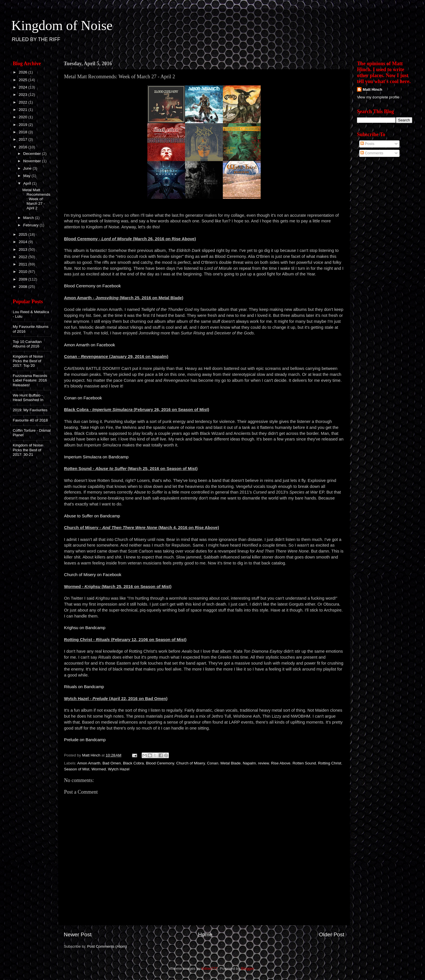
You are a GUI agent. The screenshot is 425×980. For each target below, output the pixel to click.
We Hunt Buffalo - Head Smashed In (28, 398)
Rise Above (281, 763)
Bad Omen (112, 763)
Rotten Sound (304, 763)
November (33, 161)
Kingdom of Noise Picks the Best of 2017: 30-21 (28, 450)
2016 (24, 147)
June (28, 168)
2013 (24, 249)
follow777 (210, 969)
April (28, 183)
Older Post (332, 934)
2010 (24, 272)
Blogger (248, 969)
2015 (24, 234)
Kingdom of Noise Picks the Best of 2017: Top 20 (28, 361)
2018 (24, 132)
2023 (24, 95)
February (31, 225)
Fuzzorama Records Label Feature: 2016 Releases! (30, 380)
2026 (24, 72)
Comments (372, 153)
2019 (24, 125)
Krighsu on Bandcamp (85, 628)
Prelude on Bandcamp (85, 740)
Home (205, 934)
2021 (24, 110)
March (29, 218)
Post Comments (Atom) (107, 946)
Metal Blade (230, 763)
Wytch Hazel (119, 769)
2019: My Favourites (30, 410)
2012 (24, 257)
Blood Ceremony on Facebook (93, 286)
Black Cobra (133, 763)
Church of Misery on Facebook (93, 575)
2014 (24, 242)
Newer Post (78, 934)
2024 (24, 87)
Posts (367, 144)
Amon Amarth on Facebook (90, 345)
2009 (24, 279)
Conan (213, 763)
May (27, 176)
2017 (24, 139)
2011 (24, 264)
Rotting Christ (330, 763)
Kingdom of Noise (62, 25)
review (263, 763)
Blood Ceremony (160, 763)
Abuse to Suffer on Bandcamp (92, 516)
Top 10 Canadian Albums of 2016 (27, 344)
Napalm (249, 763)
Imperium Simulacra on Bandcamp (96, 457)
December (33, 154)
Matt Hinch (372, 89)
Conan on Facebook (83, 398)
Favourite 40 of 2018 (30, 420)
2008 (24, 287)
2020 (24, 117)
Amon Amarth (89, 763)
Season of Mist (77, 769)
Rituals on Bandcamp (84, 687)
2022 (24, 102)
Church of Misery (191, 763)
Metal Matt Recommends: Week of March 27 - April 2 (36, 199)
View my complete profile (378, 97)
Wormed (99, 769)
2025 (24, 80)
